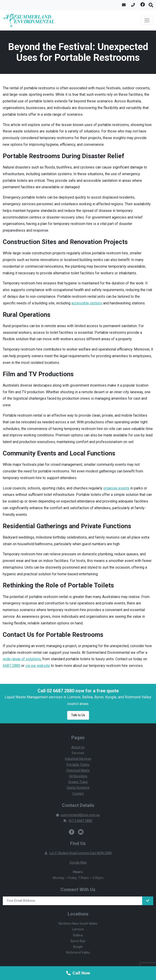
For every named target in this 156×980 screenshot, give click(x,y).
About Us (78, 747)
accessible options (87, 303)
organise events (116, 488)
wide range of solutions (22, 659)
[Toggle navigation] (147, 20)
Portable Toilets (78, 765)
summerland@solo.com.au (78, 815)
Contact (78, 794)
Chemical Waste (78, 770)
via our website (38, 666)
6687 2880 (12, 666)
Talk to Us (78, 715)
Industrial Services (78, 759)
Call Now (78, 973)
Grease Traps (78, 782)
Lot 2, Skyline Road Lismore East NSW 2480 (78, 853)
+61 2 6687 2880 (78, 821)
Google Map (78, 862)
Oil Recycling (78, 776)
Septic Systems (78, 788)
